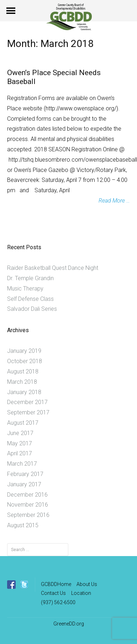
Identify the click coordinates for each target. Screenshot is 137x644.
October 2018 (25, 361)
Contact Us (53, 593)
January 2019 (24, 351)
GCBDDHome (56, 584)
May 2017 (20, 443)
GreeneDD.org (69, 624)
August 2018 (23, 371)
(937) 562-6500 (58, 602)
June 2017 (20, 433)
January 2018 (24, 392)
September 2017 (28, 412)
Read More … (114, 201)
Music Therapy (25, 289)
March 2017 (22, 464)
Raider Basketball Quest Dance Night (53, 268)
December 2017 (27, 402)
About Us (87, 584)
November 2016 (28, 505)
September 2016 (28, 515)
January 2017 (24, 484)
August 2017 (23, 423)
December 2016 (27, 495)
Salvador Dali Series (32, 309)
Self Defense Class (30, 299)
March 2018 (22, 382)
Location (81, 593)
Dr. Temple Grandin (30, 278)
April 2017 (20, 453)
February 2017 (25, 474)
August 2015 (23, 525)
